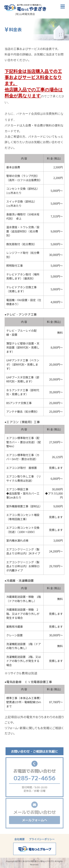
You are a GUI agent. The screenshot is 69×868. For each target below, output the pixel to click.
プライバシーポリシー (42, 839)
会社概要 (20, 839)
